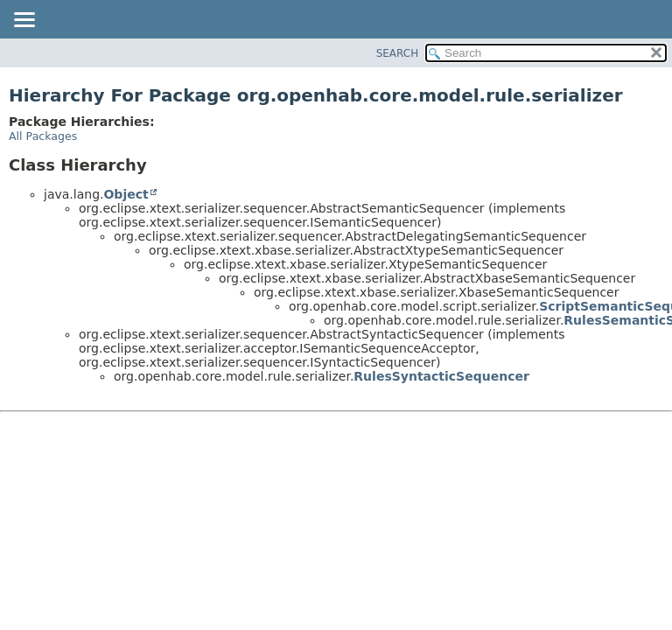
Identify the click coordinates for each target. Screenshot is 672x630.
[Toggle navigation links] (24, 21)
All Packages (43, 136)
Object (126, 194)
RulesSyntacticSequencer (441, 376)
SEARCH (398, 53)
